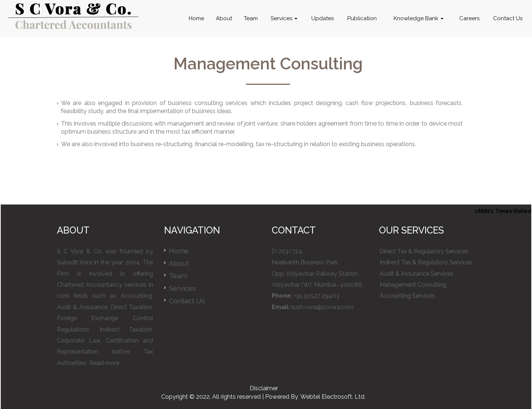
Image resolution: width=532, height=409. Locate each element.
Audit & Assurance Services (417, 274)
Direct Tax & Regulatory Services (424, 251)
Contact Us (508, 18)
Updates (323, 18)
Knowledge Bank (419, 18)
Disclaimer (264, 388)
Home (196, 18)
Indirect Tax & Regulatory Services (426, 262)
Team (251, 18)
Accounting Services (407, 296)
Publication (362, 18)
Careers (469, 18)
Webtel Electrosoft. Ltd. (333, 397)
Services (284, 18)
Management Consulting (413, 285)
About (224, 18)
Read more (104, 363)
